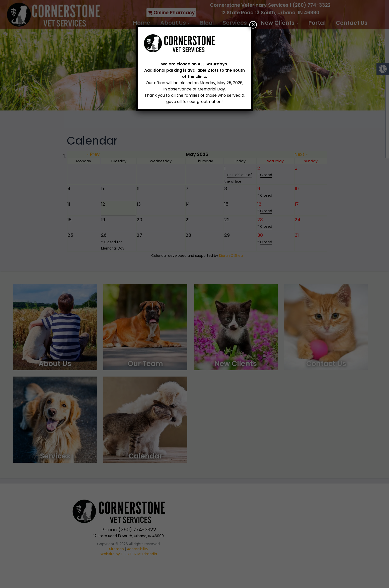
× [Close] (253, 25)
